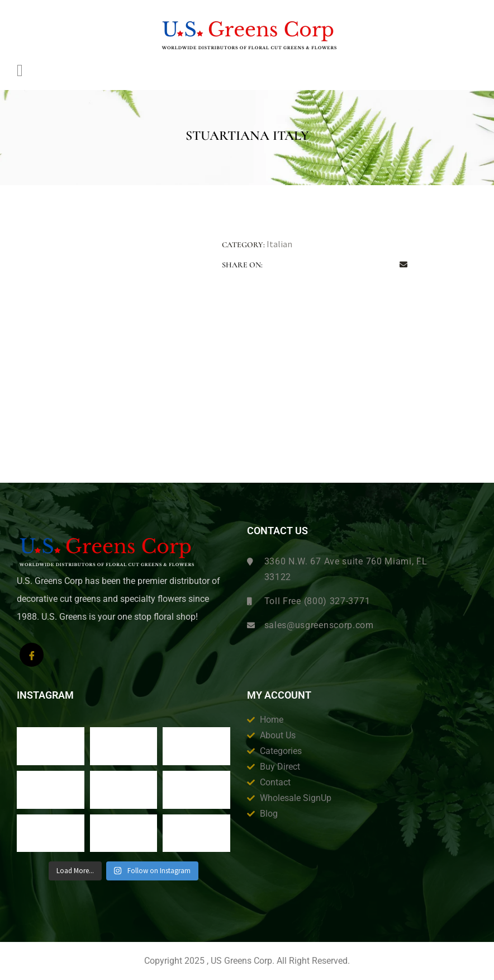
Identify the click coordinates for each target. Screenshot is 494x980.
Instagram (45, 695)
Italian (279, 244)
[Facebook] (32, 655)
